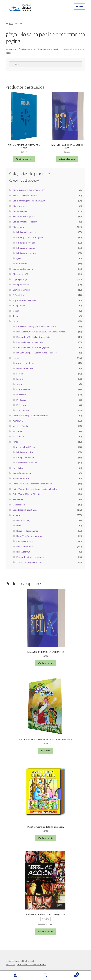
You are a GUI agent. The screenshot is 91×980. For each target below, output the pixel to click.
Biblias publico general (23, 269)
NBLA (19, 526)
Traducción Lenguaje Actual (29, 562)
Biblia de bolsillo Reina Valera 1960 (29, 190)
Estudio (20, 374)
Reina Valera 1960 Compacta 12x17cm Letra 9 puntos (41, 332)
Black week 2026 (20, 274)
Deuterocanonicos (21, 290)
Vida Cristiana (23, 410)
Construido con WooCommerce (32, 964)
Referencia (21, 405)
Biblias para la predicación (25, 222)
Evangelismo (19, 305)
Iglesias (20, 258)
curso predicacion (21, 285)
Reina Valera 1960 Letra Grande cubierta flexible (35, 489)
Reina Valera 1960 (24, 547)
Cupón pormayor (21, 279)
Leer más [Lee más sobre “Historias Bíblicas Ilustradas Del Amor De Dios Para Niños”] (46, 751)
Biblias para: (18, 227)
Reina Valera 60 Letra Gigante (26, 494)
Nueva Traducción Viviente (28, 531)
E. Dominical (19, 295)
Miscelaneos (18, 436)
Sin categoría (19, 505)
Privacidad (10, 964)
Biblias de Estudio (21, 211)
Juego (16, 316)
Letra (15, 321)
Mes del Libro (19, 431)
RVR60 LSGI (18, 499)
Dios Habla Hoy (23, 520)
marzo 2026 (18, 421)
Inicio (11, 24)
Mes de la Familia (21, 426)
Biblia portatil (19, 206)
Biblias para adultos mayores (30, 237)
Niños (15, 442)
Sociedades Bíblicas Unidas (25, 510)
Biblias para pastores (26, 253)
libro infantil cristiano (27, 463)
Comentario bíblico (25, 363)
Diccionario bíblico (25, 368)
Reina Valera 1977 (24, 552)
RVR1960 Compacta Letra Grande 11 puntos (36, 353)
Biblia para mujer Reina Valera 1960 (29, 201)
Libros (16, 358)
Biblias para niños (25, 452)
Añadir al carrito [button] (24, 159)
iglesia (16, 311)
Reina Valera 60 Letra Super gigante (33, 347)
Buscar (45, 975)
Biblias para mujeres (26, 248)
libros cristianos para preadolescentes (31, 416)
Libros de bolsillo (24, 389)
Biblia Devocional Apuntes (25, 196)
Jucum (19, 384)
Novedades (18, 468)
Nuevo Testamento (22, 473)
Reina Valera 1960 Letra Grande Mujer (33, 337)
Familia (20, 379)
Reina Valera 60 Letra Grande (30, 342)
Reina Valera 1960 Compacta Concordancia (32, 484)
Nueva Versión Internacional (29, 536)
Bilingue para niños (25, 457)
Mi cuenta (15, 975)
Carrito (70, 973)
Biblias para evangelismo (24, 216)
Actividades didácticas (26, 447)
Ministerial (21, 395)
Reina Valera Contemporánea (30, 557)
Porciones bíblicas (21, 478)
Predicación (22, 400)
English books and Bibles (24, 300)
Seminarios (22, 264)
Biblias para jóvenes (26, 243)
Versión (16, 515)
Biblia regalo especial (26, 232)
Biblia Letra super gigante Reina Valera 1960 (37, 326)
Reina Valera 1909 (24, 541)
